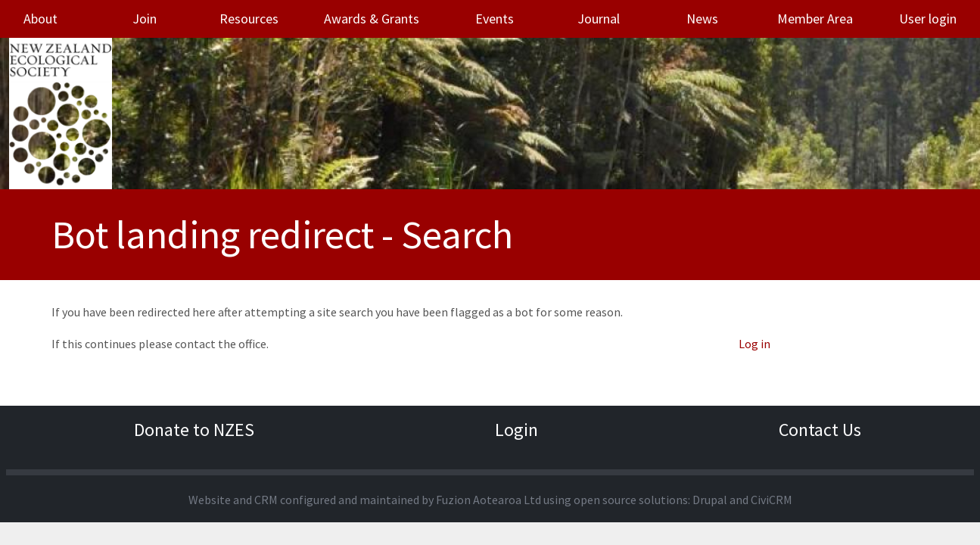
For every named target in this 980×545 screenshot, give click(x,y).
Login (516, 430)
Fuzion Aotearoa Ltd (488, 500)
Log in (754, 344)
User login (928, 19)
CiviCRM (772, 500)
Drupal (710, 500)
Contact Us (820, 430)
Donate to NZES (194, 430)
